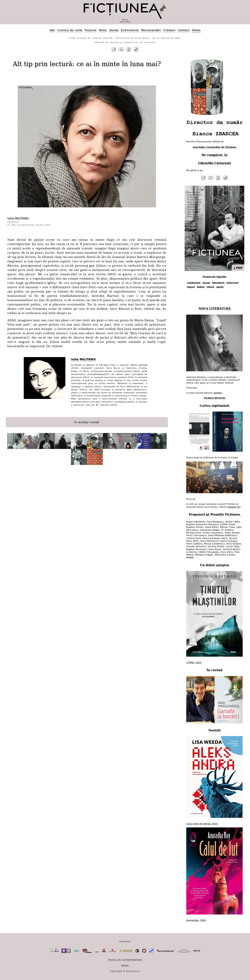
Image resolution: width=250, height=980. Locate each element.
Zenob (114, 30)
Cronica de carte (70, 30)
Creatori (169, 30)
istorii (210, 287)
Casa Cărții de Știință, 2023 (202, 824)
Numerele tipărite (214, 277)
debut (201, 287)
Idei (52, 30)
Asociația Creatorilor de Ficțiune (214, 147)
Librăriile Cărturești (214, 163)
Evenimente (130, 30)
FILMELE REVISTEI (214, 398)
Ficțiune (91, 30)
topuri (191, 287)
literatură (218, 283)
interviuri (232, 283)
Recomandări (151, 30)
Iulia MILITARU (18, 218)
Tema (103, 30)
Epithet (218, 393)
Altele (196, 30)
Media (125, 965)
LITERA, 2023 (194, 663)
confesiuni (194, 283)
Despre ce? (234, 507)
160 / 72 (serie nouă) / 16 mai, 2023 (31, 225)
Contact (184, 30)
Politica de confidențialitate (125, 960)
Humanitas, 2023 (196, 920)
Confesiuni (13, 222)
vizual (206, 283)
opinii (220, 287)
